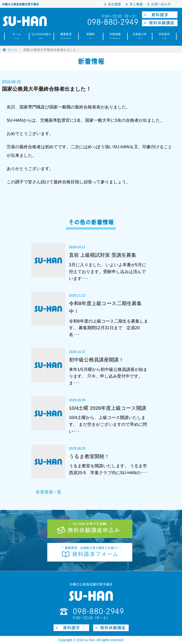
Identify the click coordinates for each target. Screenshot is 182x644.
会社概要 (114, 4)
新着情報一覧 (49, 492)
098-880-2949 (98, 611)
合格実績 (115, 36)
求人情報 (136, 4)
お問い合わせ (161, 4)
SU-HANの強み (41, 36)
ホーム (17, 36)
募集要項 (66, 36)
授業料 (91, 36)
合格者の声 (140, 36)
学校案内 (164, 36)
